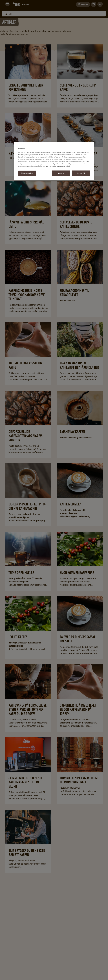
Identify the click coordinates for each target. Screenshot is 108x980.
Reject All (61, 173)
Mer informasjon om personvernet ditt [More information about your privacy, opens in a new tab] (58, 166)
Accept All (81, 173)
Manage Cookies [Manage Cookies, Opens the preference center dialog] (27, 173)
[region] (54, 161)
